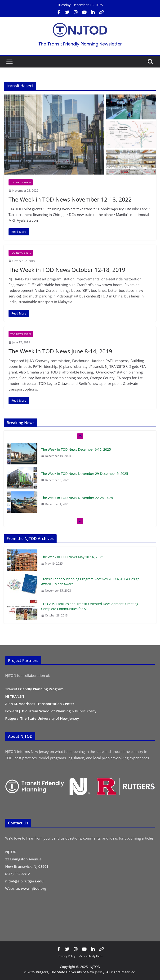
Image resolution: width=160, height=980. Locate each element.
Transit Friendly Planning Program (34, 689)
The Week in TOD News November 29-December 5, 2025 (85, 474)
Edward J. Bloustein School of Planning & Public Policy (51, 711)
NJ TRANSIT (15, 696)
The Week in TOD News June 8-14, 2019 (60, 351)
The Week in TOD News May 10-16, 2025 (72, 557)
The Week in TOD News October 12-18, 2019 (67, 270)
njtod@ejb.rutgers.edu (24, 881)
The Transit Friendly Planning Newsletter (80, 44)
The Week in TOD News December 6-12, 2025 (76, 449)
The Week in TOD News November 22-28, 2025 (77, 498)
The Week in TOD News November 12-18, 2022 (70, 199)
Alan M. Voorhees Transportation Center (40, 704)
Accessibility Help (91, 956)
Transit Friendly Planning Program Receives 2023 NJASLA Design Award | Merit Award (90, 581)
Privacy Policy (67, 956)
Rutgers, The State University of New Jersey (42, 718)
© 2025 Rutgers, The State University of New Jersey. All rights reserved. (80, 972)
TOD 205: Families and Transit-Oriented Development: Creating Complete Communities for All (90, 606)
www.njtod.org (33, 888)
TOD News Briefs (21, 182)
